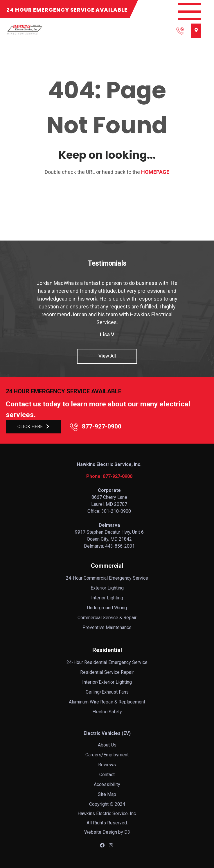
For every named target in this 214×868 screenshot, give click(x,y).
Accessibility (107, 784)
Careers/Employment (107, 755)
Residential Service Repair (107, 672)
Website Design (101, 832)
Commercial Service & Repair (107, 618)
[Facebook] (102, 845)
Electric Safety (107, 712)
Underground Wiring (107, 608)
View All (107, 356)
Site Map (107, 794)
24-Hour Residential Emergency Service (107, 662)
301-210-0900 (116, 511)
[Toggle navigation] (189, 12)
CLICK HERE (33, 427)
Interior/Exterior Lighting (107, 682)
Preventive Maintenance (107, 627)
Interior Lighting (107, 598)
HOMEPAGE (155, 172)
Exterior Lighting (107, 588)
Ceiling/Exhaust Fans (107, 692)
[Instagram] (111, 845)
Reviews (107, 765)
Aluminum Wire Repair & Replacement (107, 702)
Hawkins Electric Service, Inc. (107, 813)
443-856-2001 (120, 546)
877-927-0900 (96, 426)
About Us (107, 745)
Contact (107, 775)
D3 (127, 832)
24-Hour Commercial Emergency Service (107, 578)
